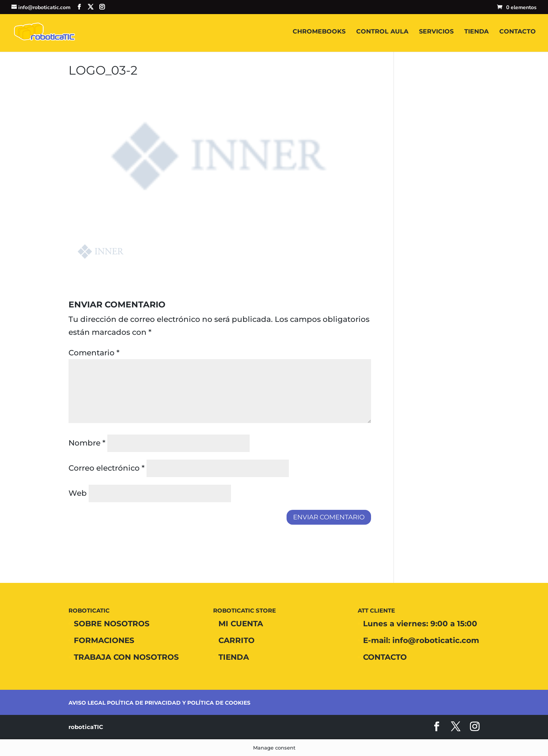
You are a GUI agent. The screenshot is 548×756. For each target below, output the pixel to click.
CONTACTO (518, 32)
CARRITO (237, 640)
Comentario (94, 353)
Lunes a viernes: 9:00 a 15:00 (420, 624)
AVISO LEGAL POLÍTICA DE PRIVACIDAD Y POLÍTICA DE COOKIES (159, 703)
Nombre (87, 443)
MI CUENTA (241, 624)
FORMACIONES (104, 640)
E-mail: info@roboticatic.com (421, 640)
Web (78, 493)
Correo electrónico (107, 468)
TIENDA (476, 32)
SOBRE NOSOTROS (112, 624)
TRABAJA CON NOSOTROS (126, 657)
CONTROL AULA (382, 32)
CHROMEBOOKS (319, 32)
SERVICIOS (436, 32)
